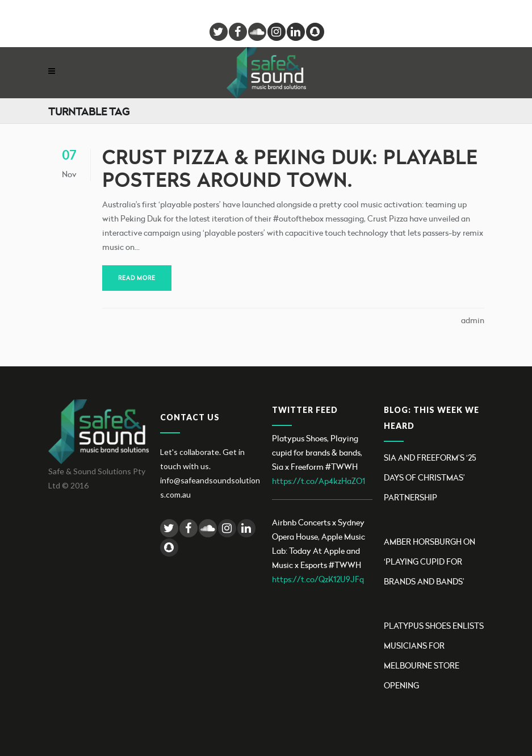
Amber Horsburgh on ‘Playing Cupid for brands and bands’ (430, 561)
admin (473, 320)
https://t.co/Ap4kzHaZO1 (319, 481)
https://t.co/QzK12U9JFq (318, 579)
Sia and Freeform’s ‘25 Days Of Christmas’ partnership (430, 477)
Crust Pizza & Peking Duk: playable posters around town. (290, 168)
